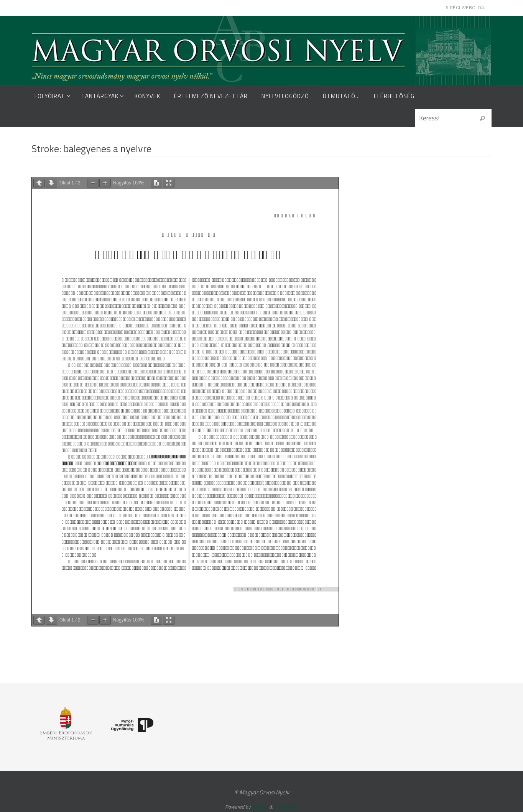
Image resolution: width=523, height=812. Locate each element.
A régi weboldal (466, 7)
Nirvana (260, 807)
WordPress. (286, 807)
